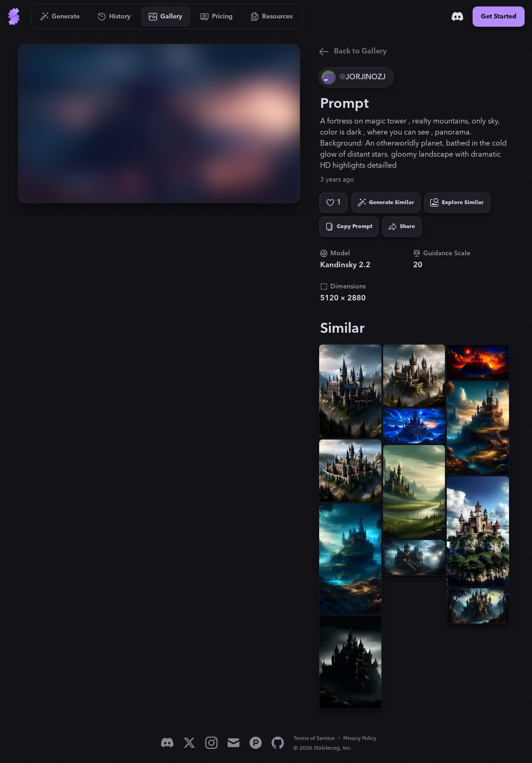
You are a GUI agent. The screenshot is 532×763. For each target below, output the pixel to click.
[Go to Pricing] (217, 17)
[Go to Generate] (60, 17)
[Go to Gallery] (166, 17)
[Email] (234, 743)
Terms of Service (314, 738)
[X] (189, 743)
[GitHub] (278, 743)
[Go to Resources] (272, 17)
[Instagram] (211, 743)
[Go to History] (114, 17)
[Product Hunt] (256, 743)
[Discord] (457, 17)
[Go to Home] (14, 17)
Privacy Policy (360, 738)
